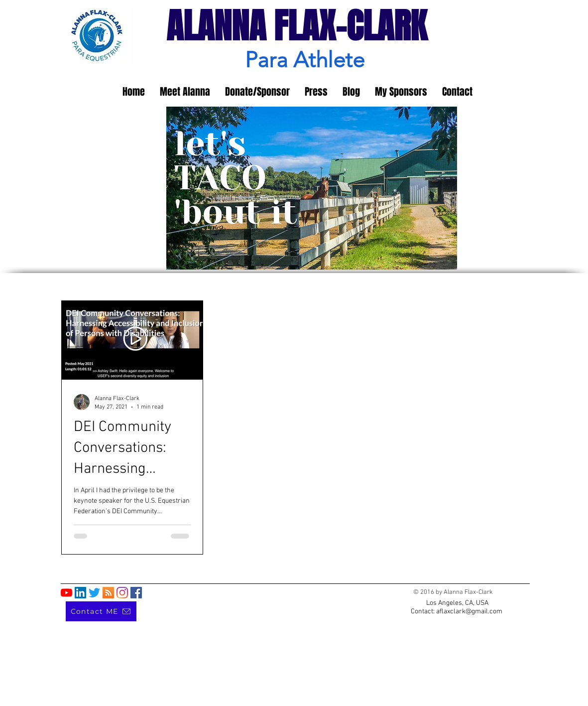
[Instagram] (122, 593)
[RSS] (108, 593)
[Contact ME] (101, 611)
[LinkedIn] (80, 593)
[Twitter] (94, 593)
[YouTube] (66, 593)
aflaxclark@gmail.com (469, 612)
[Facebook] (136, 593)
